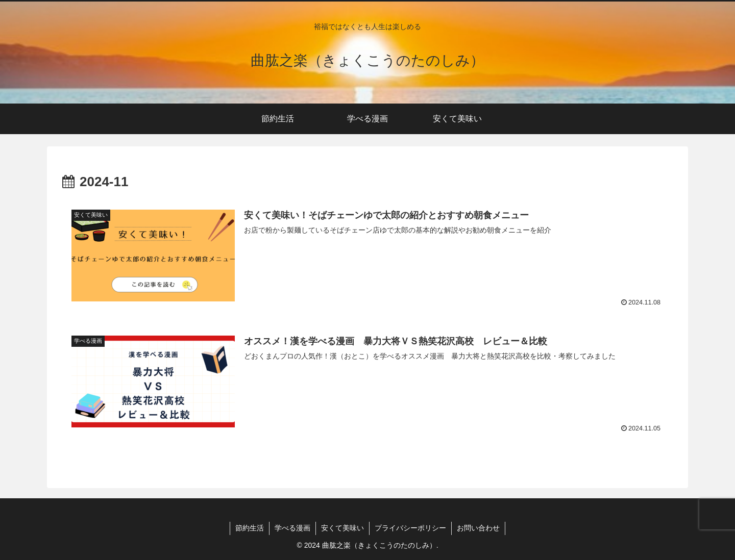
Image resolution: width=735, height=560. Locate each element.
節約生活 (250, 528)
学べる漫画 (292, 528)
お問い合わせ (478, 528)
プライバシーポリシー (410, 528)
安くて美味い (342, 528)
